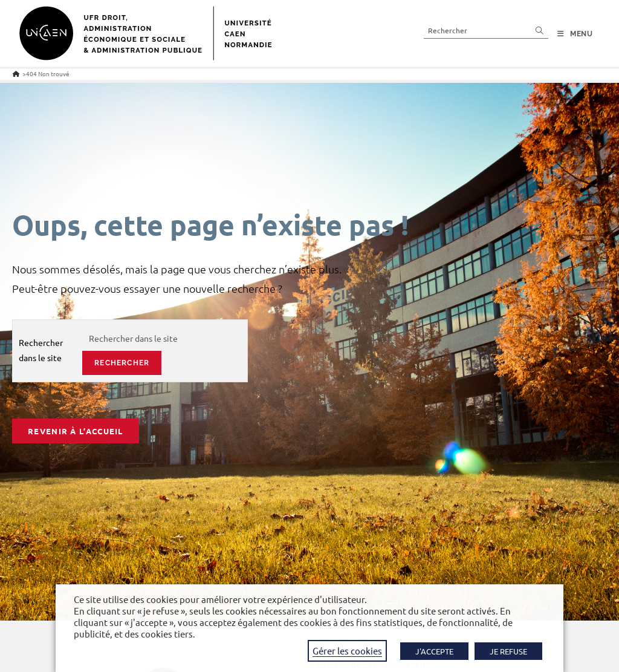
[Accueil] (16, 73)
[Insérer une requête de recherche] (486, 30)
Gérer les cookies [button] (347, 651)
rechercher (122, 363)
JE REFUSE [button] (508, 651)
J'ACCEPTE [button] (434, 651)
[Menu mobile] (575, 34)
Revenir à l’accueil (76, 431)
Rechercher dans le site (41, 350)
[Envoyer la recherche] (540, 30)
